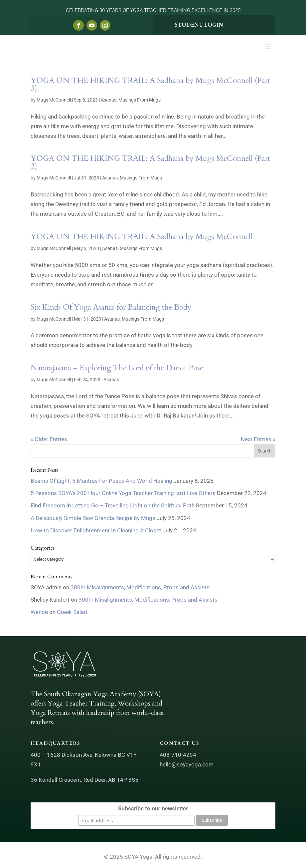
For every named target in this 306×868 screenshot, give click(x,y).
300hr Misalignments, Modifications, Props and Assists (140, 587)
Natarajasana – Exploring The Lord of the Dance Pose (117, 368)
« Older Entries (49, 439)
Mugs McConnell (54, 100)
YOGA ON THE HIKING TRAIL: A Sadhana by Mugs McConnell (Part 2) (150, 162)
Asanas (109, 100)
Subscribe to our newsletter (153, 809)
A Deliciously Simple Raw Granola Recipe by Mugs (93, 518)
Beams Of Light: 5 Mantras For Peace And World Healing (101, 481)
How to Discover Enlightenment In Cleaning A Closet (96, 530)
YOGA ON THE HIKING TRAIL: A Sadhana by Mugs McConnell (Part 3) (150, 84)
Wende (39, 612)
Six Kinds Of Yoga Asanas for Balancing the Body (111, 307)
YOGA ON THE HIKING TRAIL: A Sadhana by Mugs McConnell (142, 237)
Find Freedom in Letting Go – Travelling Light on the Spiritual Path (113, 505)
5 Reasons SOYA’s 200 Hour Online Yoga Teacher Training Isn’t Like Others (123, 493)
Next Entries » (258, 439)
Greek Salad (72, 612)
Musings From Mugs (140, 100)
